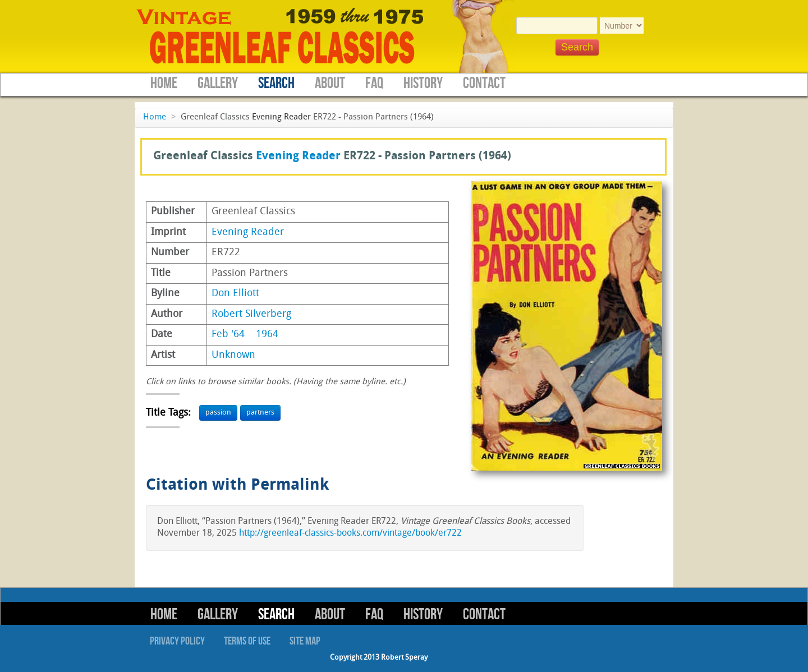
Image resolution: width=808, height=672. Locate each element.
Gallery (218, 83)
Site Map (305, 641)
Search (276, 83)
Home (164, 83)
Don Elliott (235, 294)
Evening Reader (281, 118)
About (330, 83)
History (423, 83)
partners (260, 413)
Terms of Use (247, 641)
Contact (484, 83)
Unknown (233, 355)
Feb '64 (228, 335)
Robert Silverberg (251, 314)
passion (218, 413)
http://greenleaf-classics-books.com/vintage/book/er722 (350, 533)
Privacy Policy (177, 641)
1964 (267, 335)
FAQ (374, 83)
